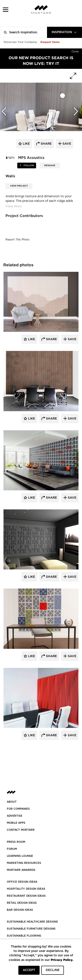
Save (72, 339)
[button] (6, 10)
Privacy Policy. (62, 960)
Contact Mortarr (21, 830)
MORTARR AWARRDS (21, 870)
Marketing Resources (24, 863)
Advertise (15, 816)
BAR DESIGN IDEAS (20, 910)
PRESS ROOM (16, 842)
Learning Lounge (20, 856)
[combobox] (65, 32)
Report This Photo (17, 240)
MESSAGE (50, 165)
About (12, 802)
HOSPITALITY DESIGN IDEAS (26, 889)
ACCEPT (29, 970)
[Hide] (75, 51)
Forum (12, 849)
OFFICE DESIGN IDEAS (22, 882)
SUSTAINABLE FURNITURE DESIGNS (31, 929)
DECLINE (53, 970)
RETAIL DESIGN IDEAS (22, 903)
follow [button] (29, 165)
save (66, 144)
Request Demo (50, 42)
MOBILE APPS (16, 823)
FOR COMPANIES (18, 809)
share (46, 144)
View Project (19, 186)
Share (51, 339)
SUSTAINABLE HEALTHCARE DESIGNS (32, 922)
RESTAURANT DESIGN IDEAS (26, 896)
